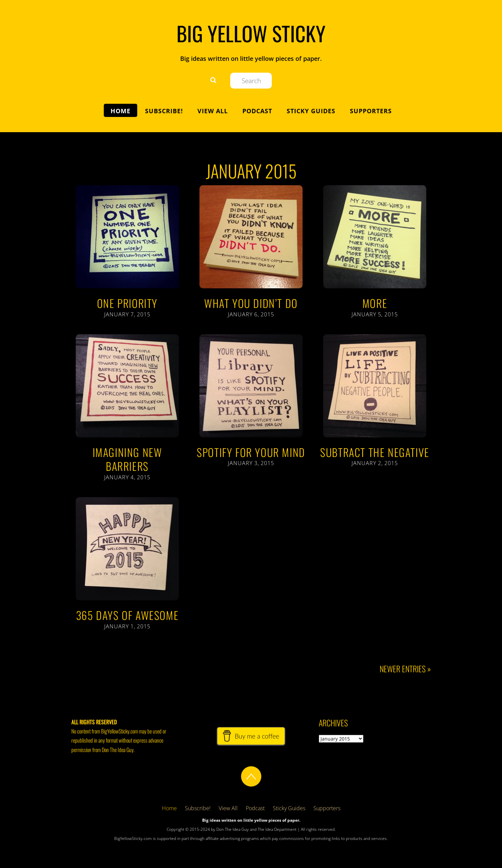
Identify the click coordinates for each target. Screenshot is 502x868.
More (375, 303)
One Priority (127, 303)
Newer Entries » (405, 669)
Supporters (371, 111)
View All (213, 111)
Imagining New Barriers (127, 459)
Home (121, 111)
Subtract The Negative (375, 452)
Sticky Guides (311, 111)
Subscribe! (164, 111)
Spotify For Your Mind (251, 452)
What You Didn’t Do (251, 303)
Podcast (257, 111)
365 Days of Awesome (127, 615)
